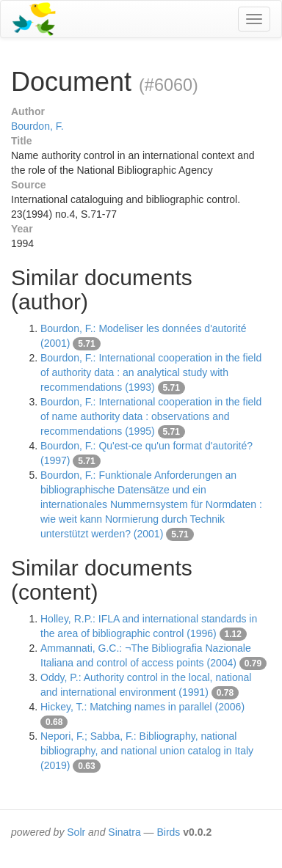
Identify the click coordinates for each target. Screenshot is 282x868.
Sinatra (124, 832)
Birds (168, 832)
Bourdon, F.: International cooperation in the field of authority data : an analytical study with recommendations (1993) (151, 372)
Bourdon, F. (37, 126)
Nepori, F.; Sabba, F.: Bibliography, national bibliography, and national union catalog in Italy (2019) (147, 751)
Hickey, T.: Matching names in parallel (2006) (142, 707)
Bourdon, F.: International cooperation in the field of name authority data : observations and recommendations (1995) (151, 416)
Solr (76, 832)
